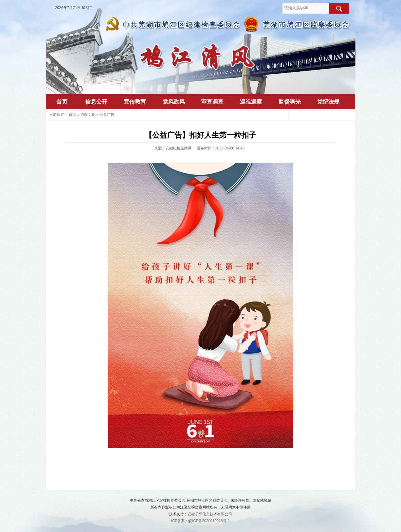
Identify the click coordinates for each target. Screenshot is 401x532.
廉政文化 (88, 115)
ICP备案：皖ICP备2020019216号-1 (200, 521)
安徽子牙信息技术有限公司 (210, 514)
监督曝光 (290, 102)
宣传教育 (135, 102)
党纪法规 (328, 102)
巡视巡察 (251, 102)
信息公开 (96, 102)
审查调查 (212, 102)
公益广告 (107, 115)
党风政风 (174, 102)
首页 (62, 102)
